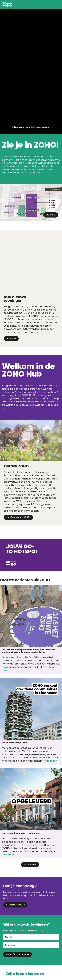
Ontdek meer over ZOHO (18, 517)
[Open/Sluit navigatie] (58, 5)
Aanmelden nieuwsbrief (17, 954)
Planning (51, 215)
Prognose (11, 338)
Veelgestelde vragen (15, 905)
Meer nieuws (30, 865)
